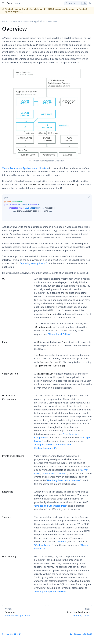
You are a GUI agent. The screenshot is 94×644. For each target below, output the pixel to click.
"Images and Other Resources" (51, 506)
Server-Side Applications (34, 21)
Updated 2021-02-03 (10, 634)
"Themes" (62, 542)
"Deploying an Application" (33, 263)
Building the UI (70, 614)
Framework (15, 21)
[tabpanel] (47, 211)
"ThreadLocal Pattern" (60, 334)
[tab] (6, 197)
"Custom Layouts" (44, 545)
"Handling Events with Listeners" (64, 480)
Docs (9, 3)
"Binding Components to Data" (51, 591)
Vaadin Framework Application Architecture (25, 168)
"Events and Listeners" (54, 473)
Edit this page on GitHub (80, 634)
